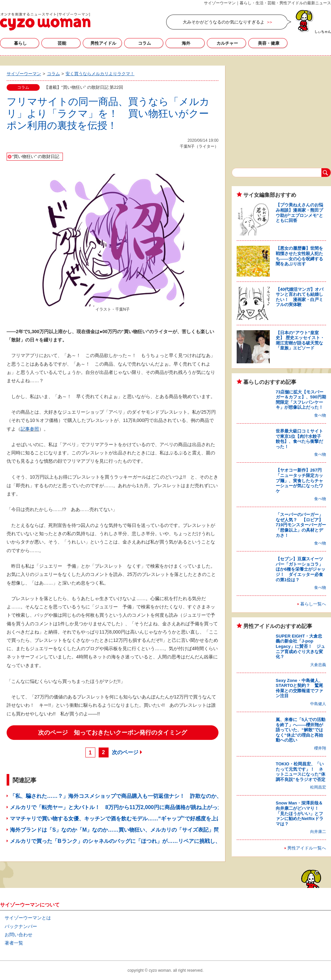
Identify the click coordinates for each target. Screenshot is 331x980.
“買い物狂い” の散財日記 (36, 156)
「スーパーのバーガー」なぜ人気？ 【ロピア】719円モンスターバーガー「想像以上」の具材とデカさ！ (301, 525)
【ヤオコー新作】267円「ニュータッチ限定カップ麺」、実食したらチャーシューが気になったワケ (299, 480)
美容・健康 (269, 43)
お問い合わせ (19, 935)
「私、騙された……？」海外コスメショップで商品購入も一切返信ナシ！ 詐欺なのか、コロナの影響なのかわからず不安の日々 (164, 796)
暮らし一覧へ (313, 604)
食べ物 (320, 415)
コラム (144, 43)
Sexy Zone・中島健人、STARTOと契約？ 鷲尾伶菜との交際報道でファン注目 (299, 688)
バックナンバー (21, 926)
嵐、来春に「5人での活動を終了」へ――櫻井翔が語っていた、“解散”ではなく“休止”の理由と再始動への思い (301, 730)
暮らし (20, 43)
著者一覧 (14, 943)
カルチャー (227, 43)
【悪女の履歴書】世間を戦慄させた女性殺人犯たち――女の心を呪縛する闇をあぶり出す (299, 256)
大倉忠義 (318, 665)
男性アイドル (103, 43)
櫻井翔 (320, 748)
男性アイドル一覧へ (307, 848)
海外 (186, 43)
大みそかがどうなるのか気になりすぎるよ (224, 22)
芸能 (62, 43)
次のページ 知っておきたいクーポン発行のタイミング (113, 733)
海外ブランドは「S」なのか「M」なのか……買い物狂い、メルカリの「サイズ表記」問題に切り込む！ (133, 830)
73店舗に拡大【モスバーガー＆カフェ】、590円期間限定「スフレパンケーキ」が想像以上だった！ (301, 400)
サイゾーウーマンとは (28, 918)
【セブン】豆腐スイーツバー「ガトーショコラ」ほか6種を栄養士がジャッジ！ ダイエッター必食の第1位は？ (301, 569)
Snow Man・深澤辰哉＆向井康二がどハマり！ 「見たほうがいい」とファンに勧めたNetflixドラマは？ (300, 813)
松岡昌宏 (318, 787)
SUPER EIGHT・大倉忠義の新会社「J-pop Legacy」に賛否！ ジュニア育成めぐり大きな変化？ (300, 646)
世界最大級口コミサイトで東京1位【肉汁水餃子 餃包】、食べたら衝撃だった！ (301, 439)
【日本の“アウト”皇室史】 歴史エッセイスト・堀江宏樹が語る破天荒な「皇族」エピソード (300, 340)
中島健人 (318, 704)
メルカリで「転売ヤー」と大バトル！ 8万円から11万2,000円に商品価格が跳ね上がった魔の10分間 (130, 807)
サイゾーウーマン (45, 22)
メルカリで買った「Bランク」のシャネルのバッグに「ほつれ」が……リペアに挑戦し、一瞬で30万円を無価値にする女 (152, 841)
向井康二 (318, 832)
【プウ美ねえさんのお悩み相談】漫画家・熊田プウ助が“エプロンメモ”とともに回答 (299, 213)
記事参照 (30, 429)
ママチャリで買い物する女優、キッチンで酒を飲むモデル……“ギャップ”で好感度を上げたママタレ (129, 819)
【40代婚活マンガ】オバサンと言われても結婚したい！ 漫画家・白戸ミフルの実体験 (300, 297)
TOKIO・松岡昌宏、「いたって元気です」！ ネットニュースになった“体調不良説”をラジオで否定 (301, 772)
